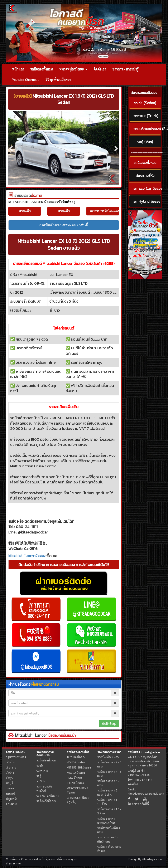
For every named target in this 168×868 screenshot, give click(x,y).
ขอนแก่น (11, 804)
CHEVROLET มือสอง (79, 798)
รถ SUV (41, 781)
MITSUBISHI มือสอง (79, 767)
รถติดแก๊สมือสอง (46, 801)
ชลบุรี (9, 783)
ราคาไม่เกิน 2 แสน (108, 757)
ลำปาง (10, 772)
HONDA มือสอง (76, 762)
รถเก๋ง (40, 765)
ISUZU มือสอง (75, 783)
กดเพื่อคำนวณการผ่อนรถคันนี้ (64, 225)
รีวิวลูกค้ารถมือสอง (58, 80)
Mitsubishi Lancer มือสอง (27, 556)
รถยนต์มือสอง (59, 859)
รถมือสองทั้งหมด (42, 69)
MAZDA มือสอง (76, 772)
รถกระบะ (42, 771)
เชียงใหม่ (11, 762)
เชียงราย (11, 767)
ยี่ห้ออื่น (71, 803)
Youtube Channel (26, 80)
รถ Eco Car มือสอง (47, 796)
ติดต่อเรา (100, 69)
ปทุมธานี (11, 799)
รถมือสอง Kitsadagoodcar (144, 752)
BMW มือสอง (75, 778)
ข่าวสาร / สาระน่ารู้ (125, 69)
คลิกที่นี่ (144, 804)
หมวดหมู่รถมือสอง (73, 69)
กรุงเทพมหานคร (16, 757)
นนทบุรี (11, 793)
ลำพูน (9, 778)
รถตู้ (39, 776)
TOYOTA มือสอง (76, 757)
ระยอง (10, 788)
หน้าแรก (18, 69)
